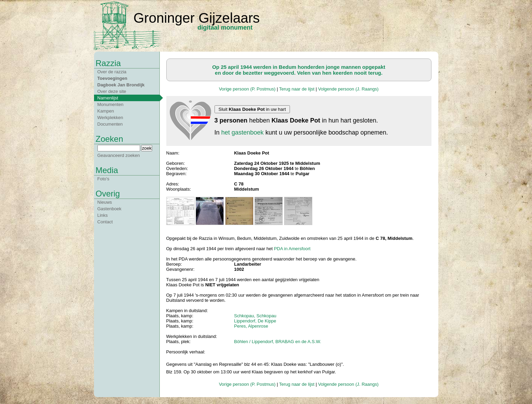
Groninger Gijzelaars (197, 18)
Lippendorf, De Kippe (255, 321)
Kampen (106, 111)
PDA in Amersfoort (292, 249)
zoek (147, 148)
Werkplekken (110, 118)
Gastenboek (109, 209)
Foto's (103, 179)
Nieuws (105, 202)
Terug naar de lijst (297, 89)
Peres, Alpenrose (251, 326)
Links (103, 215)
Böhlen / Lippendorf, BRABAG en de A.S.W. (278, 342)
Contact (105, 222)
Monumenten (111, 104)
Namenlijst (108, 98)
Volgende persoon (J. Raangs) (348, 89)
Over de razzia (112, 72)
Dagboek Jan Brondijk (121, 85)
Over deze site (112, 91)
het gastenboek (243, 132)
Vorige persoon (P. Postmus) (247, 89)
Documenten (110, 124)
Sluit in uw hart (252, 109)
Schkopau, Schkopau (255, 316)
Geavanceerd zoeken (119, 155)
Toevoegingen (112, 78)
